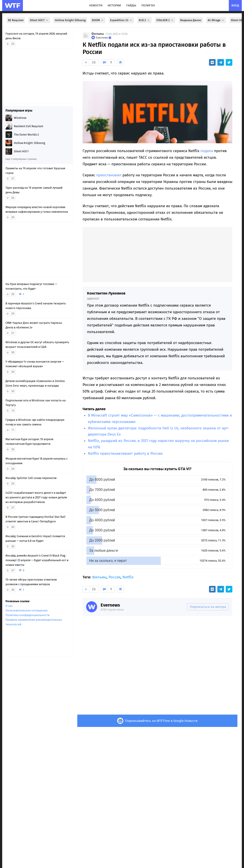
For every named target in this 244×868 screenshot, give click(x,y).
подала (207, 151)
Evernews (110, 605)
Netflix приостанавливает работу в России (125, 454)
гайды (131, 5)
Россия (115, 577)
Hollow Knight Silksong (70, 20)
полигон (148, 5)
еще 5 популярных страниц (21, 159)
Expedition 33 (121, 20)
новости (96, 5)
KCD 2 (144, 20)
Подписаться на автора (208, 607)
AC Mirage (216, 20)
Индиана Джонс (191, 20)
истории (114, 5)
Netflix (128, 577)
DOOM (98, 20)
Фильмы (98, 34)
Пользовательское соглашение (27, 610)
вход (235, 5)
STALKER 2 (165, 20)
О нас (9, 606)
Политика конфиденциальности (28, 615)
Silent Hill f (39, 20)
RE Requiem (16, 20)
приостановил (109, 175)
